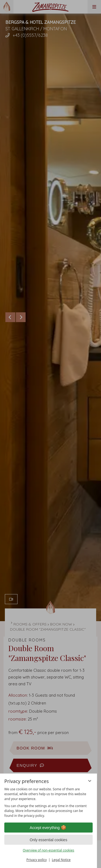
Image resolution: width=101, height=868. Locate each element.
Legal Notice (61, 860)
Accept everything (48, 828)
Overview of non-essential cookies (48, 850)
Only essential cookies (48, 840)
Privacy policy (37, 860)
